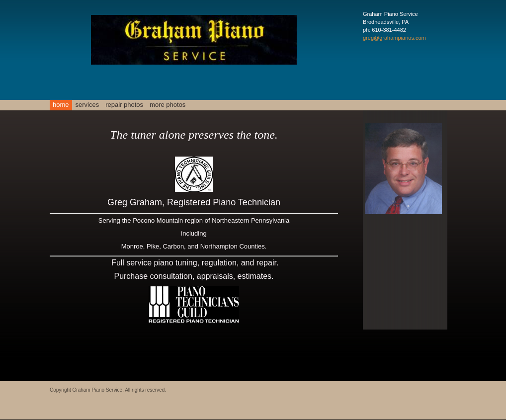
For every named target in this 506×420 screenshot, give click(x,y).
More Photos (168, 105)
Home (61, 105)
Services (87, 105)
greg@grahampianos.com (394, 38)
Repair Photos (124, 105)
